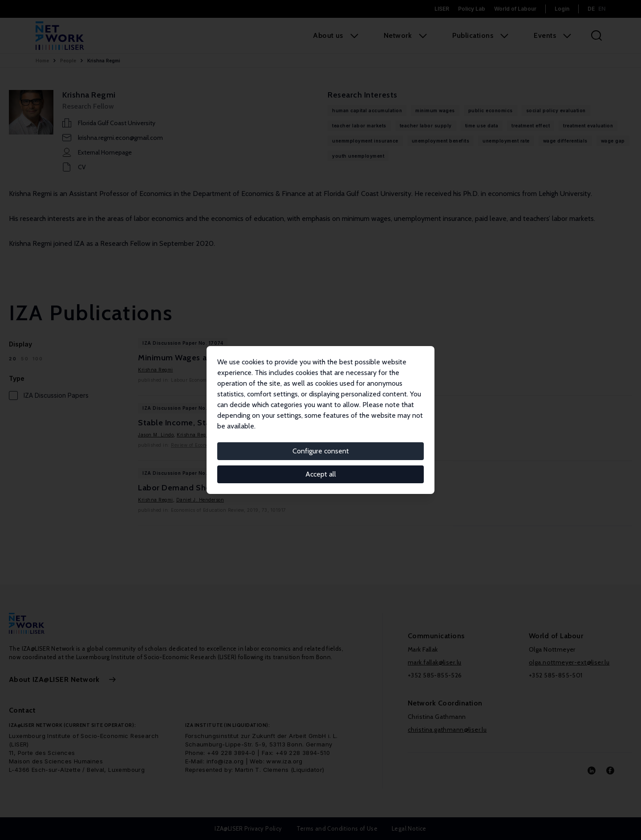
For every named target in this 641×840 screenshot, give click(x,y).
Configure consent (321, 451)
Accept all (321, 474)
